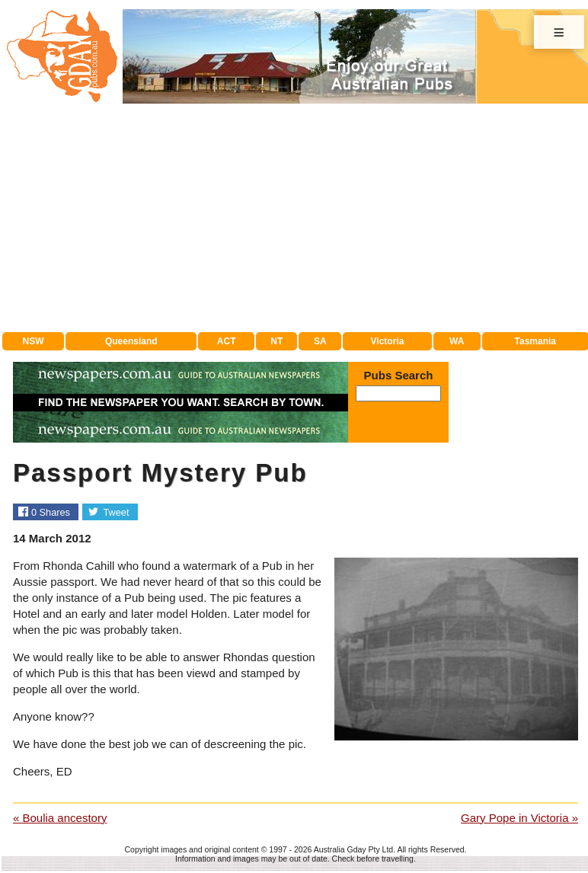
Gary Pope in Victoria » (519, 818)
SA (320, 341)
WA (457, 341)
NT (276, 341)
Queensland (131, 341)
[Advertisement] (296, 218)
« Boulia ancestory (60, 818)
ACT (227, 341)
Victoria (388, 341)
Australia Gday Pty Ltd (353, 849)
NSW (34, 341)
